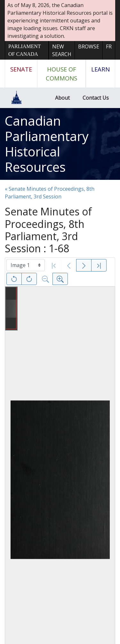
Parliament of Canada (24, 50)
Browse (89, 46)
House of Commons (61, 74)
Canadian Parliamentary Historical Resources (47, 144)
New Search (62, 50)
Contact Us (96, 98)
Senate (21, 69)
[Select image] (26, 265)
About (62, 98)
